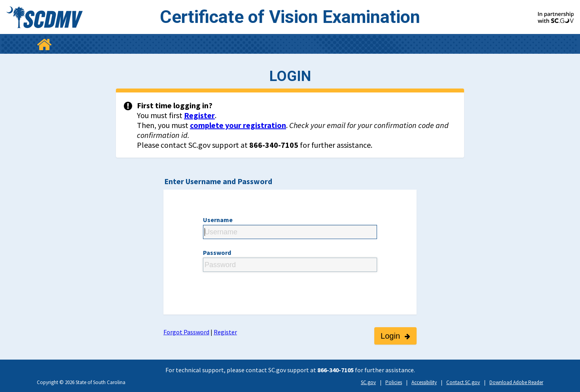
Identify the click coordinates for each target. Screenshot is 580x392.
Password (217, 253)
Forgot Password (186, 332)
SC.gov (368, 382)
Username (218, 220)
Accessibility (424, 382)
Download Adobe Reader (516, 382)
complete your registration (238, 125)
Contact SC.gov (463, 382)
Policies (394, 382)
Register (199, 115)
